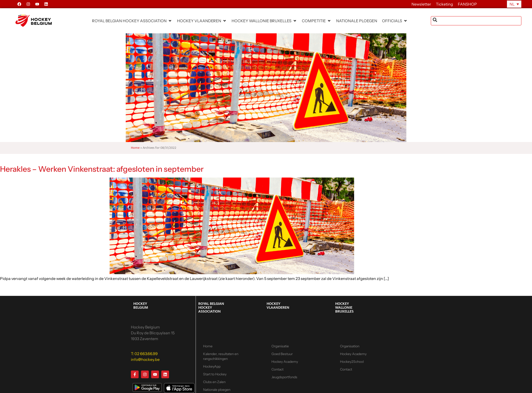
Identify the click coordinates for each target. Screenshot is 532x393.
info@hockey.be (145, 359)
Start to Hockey (215, 374)
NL (512, 4)
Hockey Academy (285, 362)
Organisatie (280, 346)
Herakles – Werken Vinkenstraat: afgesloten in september (102, 169)
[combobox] (476, 21)
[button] (132, 21)
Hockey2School (352, 362)
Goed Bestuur (282, 354)
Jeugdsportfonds (284, 377)
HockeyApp (212, 366)
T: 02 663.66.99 (144, 354)
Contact (277, 369)
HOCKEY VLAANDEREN (278, 306)
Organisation (350, 346)
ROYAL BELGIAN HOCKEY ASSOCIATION (211, 308)
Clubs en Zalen (214, 382)
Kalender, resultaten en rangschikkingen (221, 356)
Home (135, 148)
